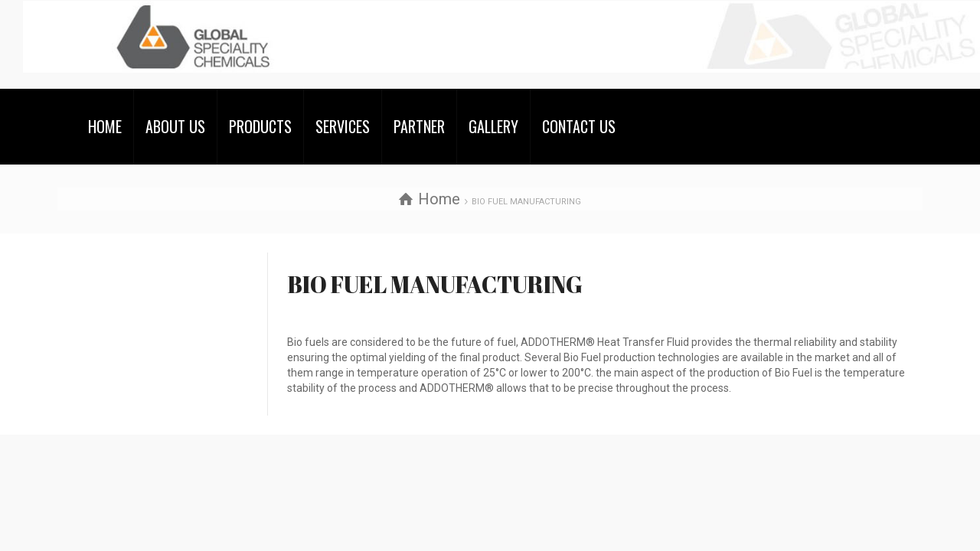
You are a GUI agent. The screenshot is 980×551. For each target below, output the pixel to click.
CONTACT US (579, 126)
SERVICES (343, 126)
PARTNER (419, 126)
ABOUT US (175, 126)
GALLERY (493, 126)
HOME (105, 126)
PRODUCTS (260, 126)
